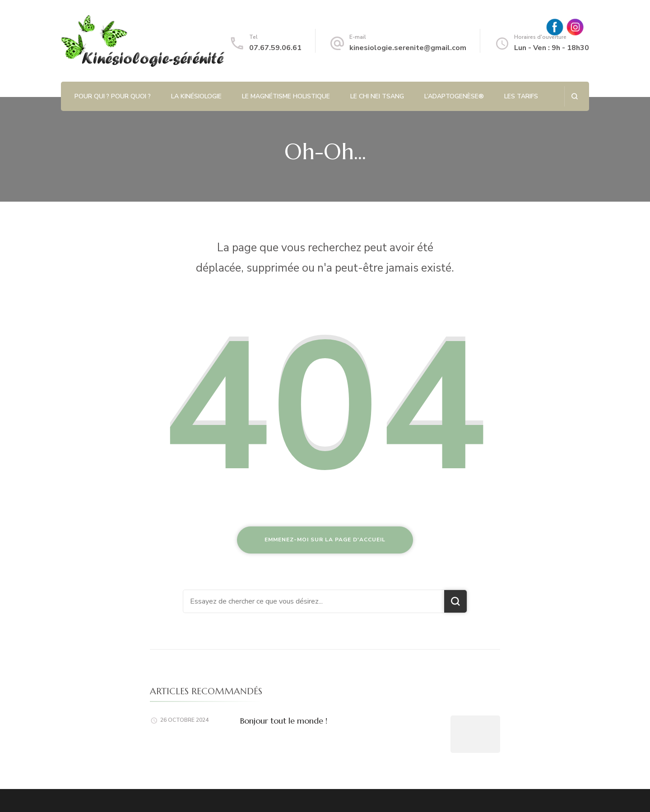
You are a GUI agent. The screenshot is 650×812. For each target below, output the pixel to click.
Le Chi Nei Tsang (377, 96)
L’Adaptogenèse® (454, 96)
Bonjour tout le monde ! (284, 721)
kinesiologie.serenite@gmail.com (408, 48)
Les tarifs (521, 96)
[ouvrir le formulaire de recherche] (574, 96)
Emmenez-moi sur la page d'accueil (325, 540)
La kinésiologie (196, 96)
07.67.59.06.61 (275, 48)
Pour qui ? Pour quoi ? (113, 96)
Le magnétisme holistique (286, 96)
